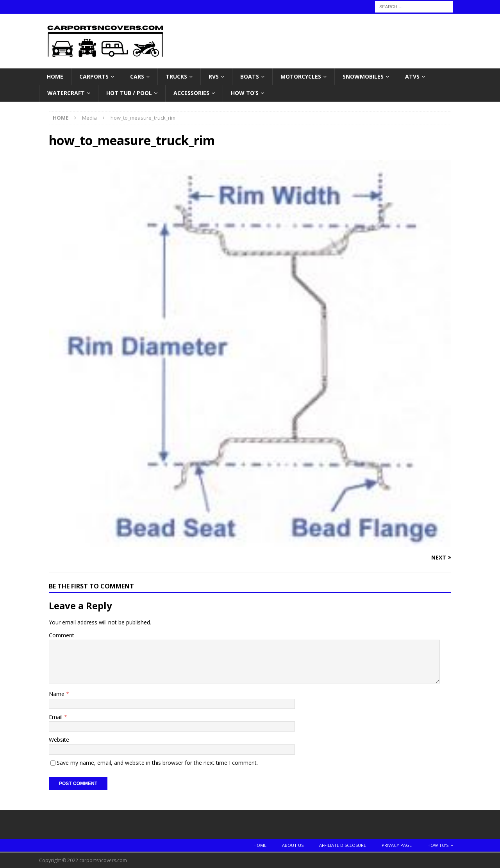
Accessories (191, 93)
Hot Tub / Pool (129, 93)
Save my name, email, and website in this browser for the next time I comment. (157, 763)
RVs (214, 76)
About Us (293, 845)
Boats (250, 76)
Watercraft (66, 93)
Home (55, 76)
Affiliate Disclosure (343, 845)
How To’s (245, 93)
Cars (137, 76)
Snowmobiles (363, 76)
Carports (94, 76)
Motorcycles (301, 76)
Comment (62, 635)
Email (56, 717)
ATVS (412, 76)
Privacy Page (397, 845)
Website (59, 740)
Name (57, 694)
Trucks (176, 76)
